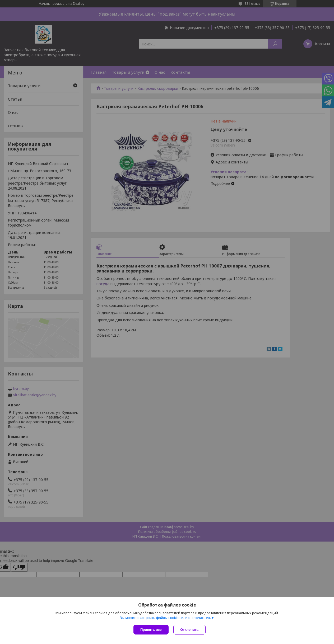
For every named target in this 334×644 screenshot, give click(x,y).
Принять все (151, 630)
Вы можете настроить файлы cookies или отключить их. (165, 618)
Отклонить (190, 630)
